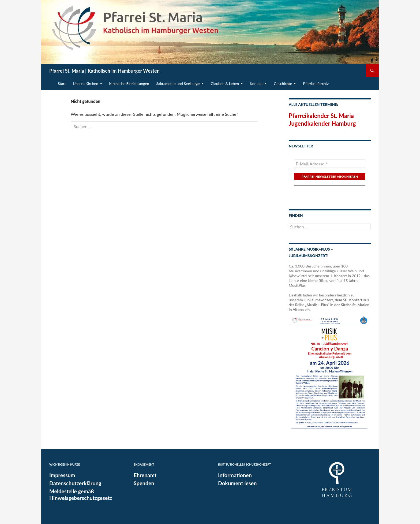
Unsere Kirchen (85, 83)
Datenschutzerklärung (73, 483)
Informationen (233, 475)
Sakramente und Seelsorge (178, 83)
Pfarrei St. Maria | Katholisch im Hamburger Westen (104, 71)
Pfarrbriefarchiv (316, 83)
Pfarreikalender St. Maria (321, 116)
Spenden (143, 483)
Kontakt (256, 83)
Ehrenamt (144, 475)
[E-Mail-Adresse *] (330, 164)
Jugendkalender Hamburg (322, 123)
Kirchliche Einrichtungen (129, 83)
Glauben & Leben (225, 83)
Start (62, 83)
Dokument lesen (236, 483)
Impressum (61, 475)
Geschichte (283, 83)
